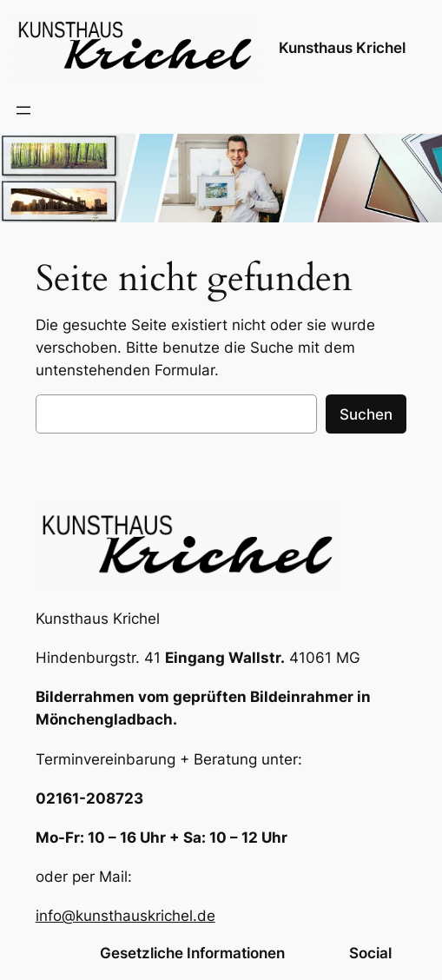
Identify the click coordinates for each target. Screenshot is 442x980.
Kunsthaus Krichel (342, 48)
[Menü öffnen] (23, 110)
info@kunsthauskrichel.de (125, 916)
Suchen (366, 414)
